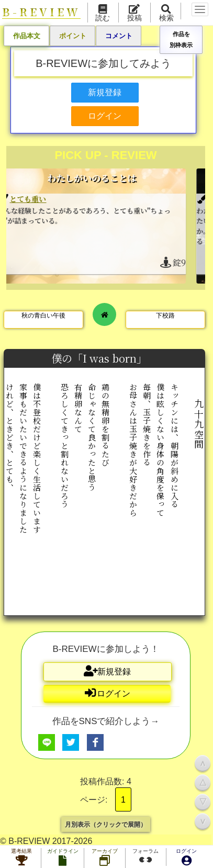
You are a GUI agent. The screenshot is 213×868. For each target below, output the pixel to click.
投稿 (134, 14)
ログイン (186, 858)
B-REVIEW (41, 12)
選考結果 (21, 858)
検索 (166, 14)
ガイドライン (63, 858)
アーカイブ (105, 858)
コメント (119, 36)
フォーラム (145, 857)
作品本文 (27, 36)
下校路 (165, 315)
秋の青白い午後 (43, 315)
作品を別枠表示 (181, 39)
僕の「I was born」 (100, 358)
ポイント (73, 36)
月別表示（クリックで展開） (106, 824)
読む (103, 14)
